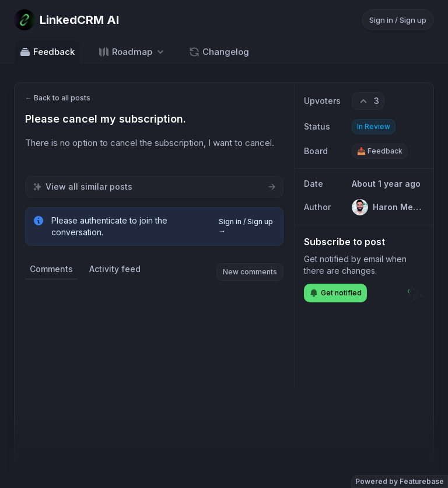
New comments (250, 272)
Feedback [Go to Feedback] (47, 52)
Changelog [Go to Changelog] (219, 52)
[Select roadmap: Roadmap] (132, 52)
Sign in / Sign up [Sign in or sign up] (398, 20)
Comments (51, 269)
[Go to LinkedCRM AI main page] (66, 20)
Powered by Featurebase (400, 481)
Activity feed (115, 269)
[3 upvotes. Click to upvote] (368, 101)
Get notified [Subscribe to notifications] (335, 293)
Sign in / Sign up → (246, 226)
